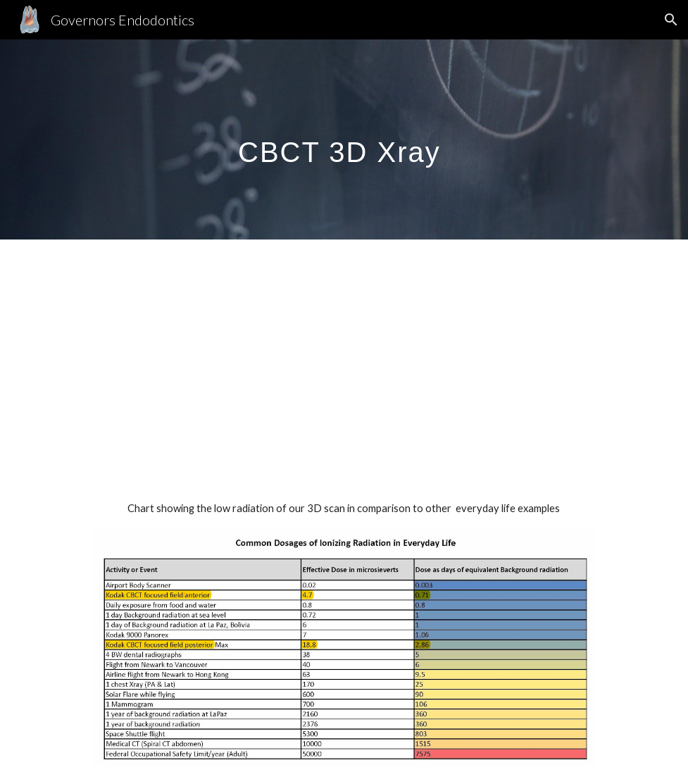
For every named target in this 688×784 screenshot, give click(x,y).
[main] (344, 139)
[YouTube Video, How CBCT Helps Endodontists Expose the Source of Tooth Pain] (344, 356)
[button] (671, 20)
